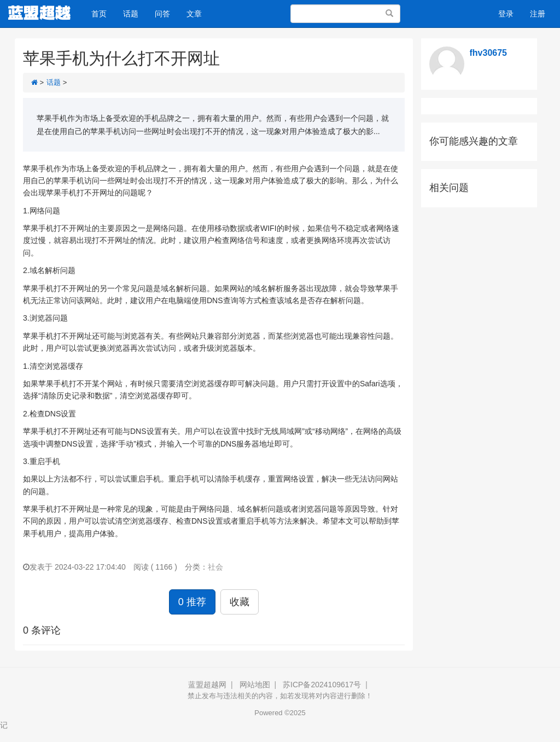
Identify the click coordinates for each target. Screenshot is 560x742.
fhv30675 (489, 53)
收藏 (240, 602)
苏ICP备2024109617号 (322, 685)
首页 (99, 14)
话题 (131, 14)
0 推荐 (192, 602)
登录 (506, 14)
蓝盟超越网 (207, 685)
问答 (162, 14)
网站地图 (255, 685)
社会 (215, 567)
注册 (538, 14)
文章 (194, 14)
